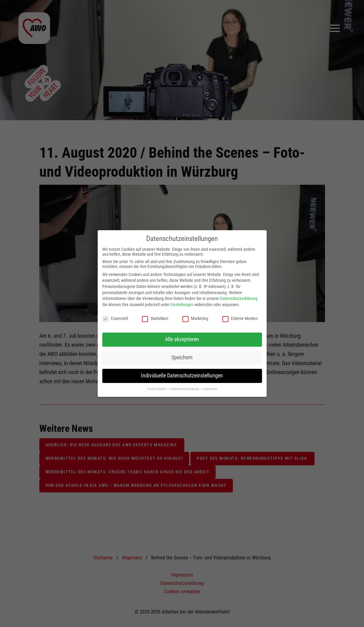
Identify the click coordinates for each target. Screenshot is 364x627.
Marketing (195, 318)
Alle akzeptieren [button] (182, 339)
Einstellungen (182, 305)
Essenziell (115, 318)
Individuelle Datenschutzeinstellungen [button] (182, 376)
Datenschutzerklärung (239, 298)
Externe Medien (240, 318)
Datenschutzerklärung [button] (185, 389)
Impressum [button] (210, 389)
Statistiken (155, 318)
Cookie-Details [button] (157, 389)
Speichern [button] (182, 357)
